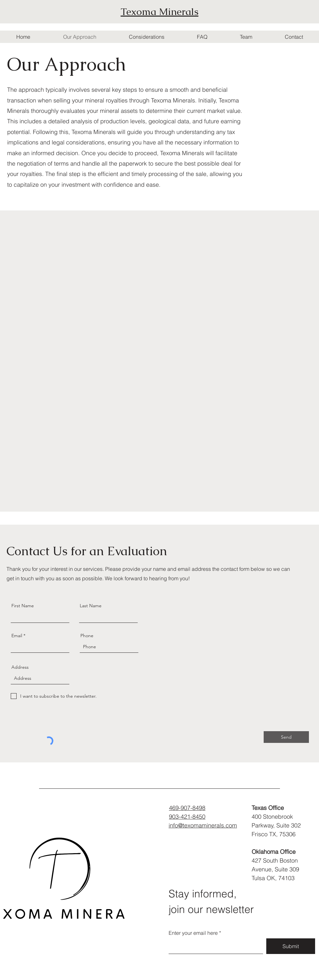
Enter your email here (193, 933)
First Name (23, 606)
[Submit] (291, 946)
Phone (87, 636)
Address (20, 667)
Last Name (91, 606)
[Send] (286, 737)
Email (17, 636)
